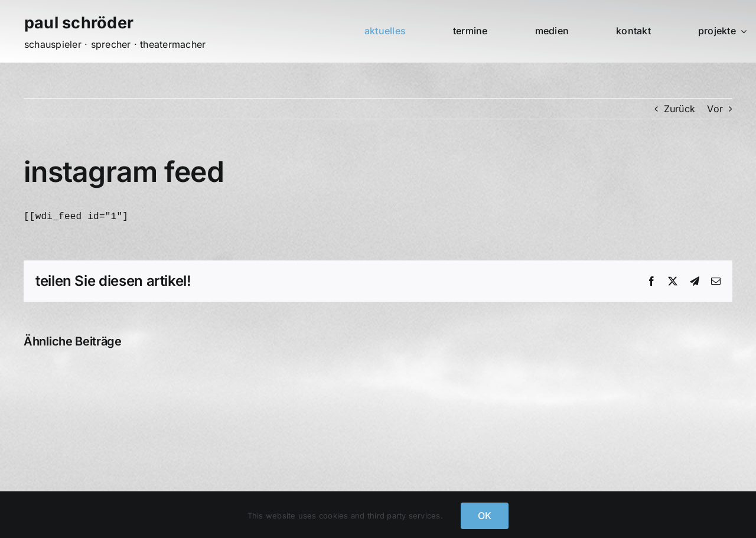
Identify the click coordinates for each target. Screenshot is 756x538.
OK (485, 516)
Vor (715, 109)
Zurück (680, 109)
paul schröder (79, 23)
